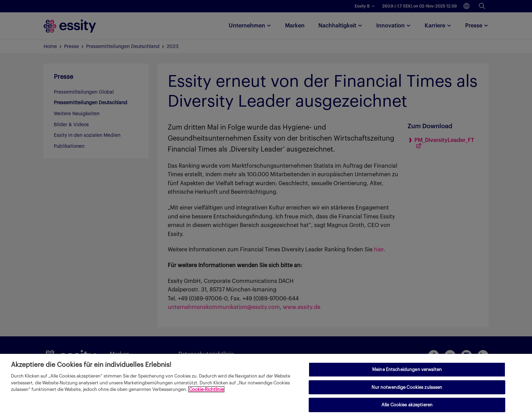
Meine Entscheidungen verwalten (407, 369)
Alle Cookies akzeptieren (407, 405)
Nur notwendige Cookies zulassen (407, 387)
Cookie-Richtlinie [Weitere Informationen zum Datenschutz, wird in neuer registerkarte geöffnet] (206, 389)
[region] (266, 386)
